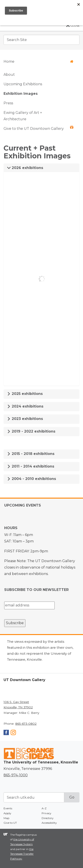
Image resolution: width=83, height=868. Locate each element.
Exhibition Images (21, 94)
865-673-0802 (26, 724)
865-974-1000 (16, 775)
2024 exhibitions (25, 406)
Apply (7, 813)
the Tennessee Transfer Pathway (22, 854)
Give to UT (10, 823)
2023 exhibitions (25, 419)
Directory (48, 818)
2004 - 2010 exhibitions (32, 479)
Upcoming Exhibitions (23, 84)
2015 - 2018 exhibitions (31, 454)
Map (6, 818)
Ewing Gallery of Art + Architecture (23, 116)
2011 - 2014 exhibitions (31, 466)
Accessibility (49, 823)
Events (8, 808)
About (9, 75)
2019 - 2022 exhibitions (31, 431)
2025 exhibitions (25, 394)
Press (8, 103)
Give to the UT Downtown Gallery (39, 128)
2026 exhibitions (25, 168)
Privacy (46, 813)
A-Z (44, 808)
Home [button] (39, 61)
